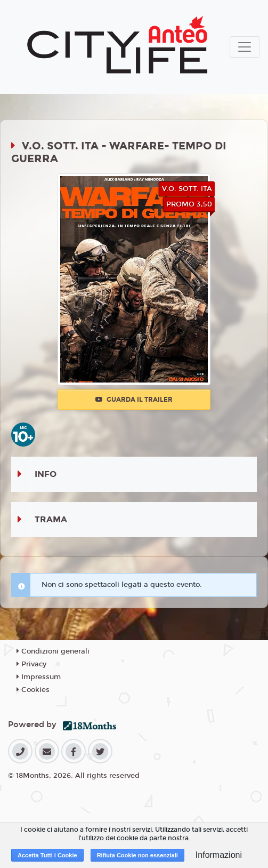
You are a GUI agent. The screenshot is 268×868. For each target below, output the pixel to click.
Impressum (39, 677)
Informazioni (219, 855)
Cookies (33, 690)
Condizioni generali (53, 651)
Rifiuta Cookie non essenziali (137, 855)
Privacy (31, 664)
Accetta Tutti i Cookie (47, 855)
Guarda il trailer (134, 400)
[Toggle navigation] (245, 47)
